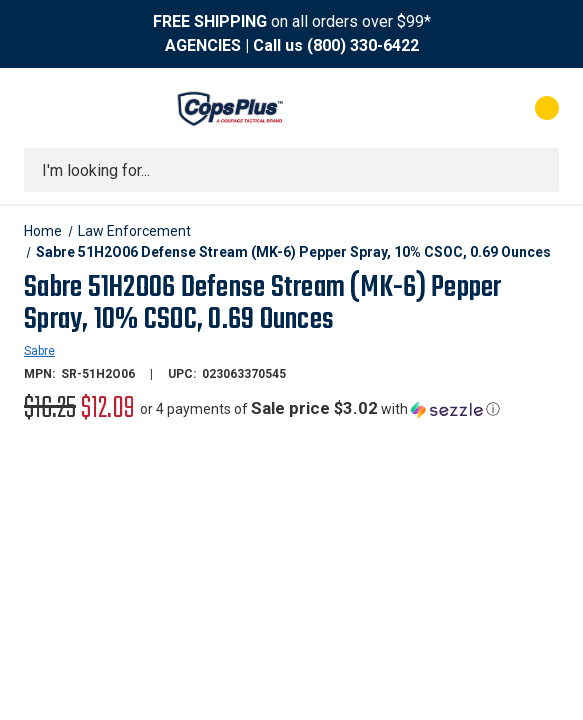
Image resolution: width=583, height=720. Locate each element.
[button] (320, 409)
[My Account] (458, 108)
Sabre (39, 351)
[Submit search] (537, 170)
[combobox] (291, 170)
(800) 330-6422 (363, 45)
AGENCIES (203, 45)
